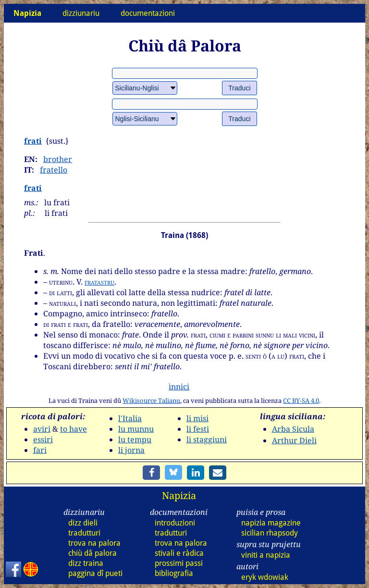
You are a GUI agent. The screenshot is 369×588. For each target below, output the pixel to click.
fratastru (99, 282)
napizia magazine (271, 523)
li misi (197, 418)
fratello (54, 170)
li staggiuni (207, 439)
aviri (42, 429)
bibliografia (174, 573)
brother (58, 159)
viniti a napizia (266, 555)
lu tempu (135, 439)
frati (33, 141)
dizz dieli (83, 523)
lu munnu (136, 429)
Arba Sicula (293, 429)
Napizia (179, 495)
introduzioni (175, 523)
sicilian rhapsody (270, 533)
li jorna (131, 450)
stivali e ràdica (179, 553)
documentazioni (148, 13)
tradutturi (84, 533)
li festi (198, 429)
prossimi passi (179, 563)
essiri (43, 439)
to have (74, 429)
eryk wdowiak (265, 577)
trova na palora (94, 543)
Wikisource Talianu (151, 400)
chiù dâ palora (92, 553)
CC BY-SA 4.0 (301, 400)
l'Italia (130, 418)
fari (40, 450)
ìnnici (179, 387)
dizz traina (86, 563)
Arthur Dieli (294, 440)
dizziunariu (81, 13)
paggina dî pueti (95, 573)
